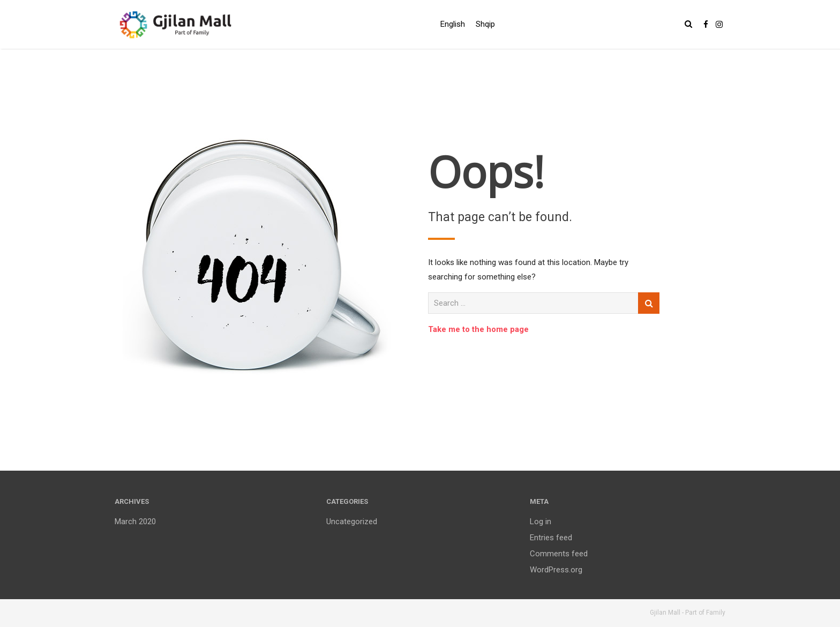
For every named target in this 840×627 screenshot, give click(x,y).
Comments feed (559, 554)
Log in (541, 522)
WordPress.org (556, 570)
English (453, 24)
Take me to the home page (478, 329)
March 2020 (135, 522)
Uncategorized (352, 522)
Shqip (485, 24)
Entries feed (551, 538)
